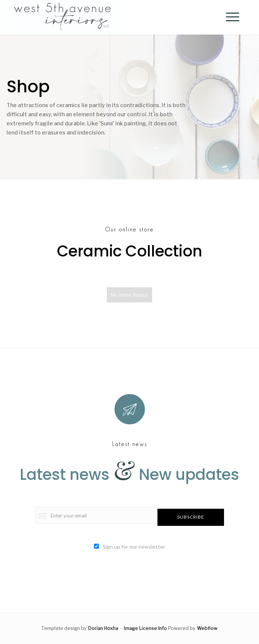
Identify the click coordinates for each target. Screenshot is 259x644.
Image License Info (145, 628)
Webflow (207, 628)
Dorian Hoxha (103, 628)
